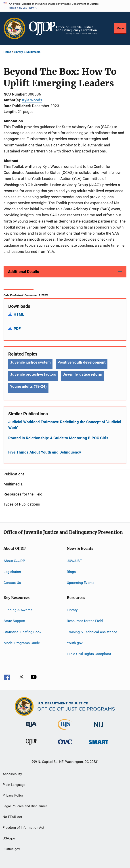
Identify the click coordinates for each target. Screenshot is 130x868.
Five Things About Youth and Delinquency (45, 452)
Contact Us (12, 583)
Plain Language (14, 785)
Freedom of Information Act (23, 828)
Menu (120, 28)
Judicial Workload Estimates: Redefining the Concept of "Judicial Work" (65, 425)
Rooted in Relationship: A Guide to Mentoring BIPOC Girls (58, 438)
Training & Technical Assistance (92, 632)
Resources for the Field (85, 621)
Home (7, 52)
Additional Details (24, 272)
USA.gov (9, 838)
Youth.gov (75, 643)
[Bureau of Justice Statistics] (65, 731)
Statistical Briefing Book (22, 632)
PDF (17, 329)
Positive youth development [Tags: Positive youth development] (82, 362)
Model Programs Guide (22, 643)
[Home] (63, 28)
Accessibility (12, 774)
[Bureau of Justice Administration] (31, 728)
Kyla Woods (32, 100)
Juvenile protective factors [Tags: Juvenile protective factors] (33, 374)
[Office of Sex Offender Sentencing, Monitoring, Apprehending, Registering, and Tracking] (99, 745)
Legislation (12, 572)
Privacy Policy (13, 795)
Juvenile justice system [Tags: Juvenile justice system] (30, 362)
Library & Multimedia (27, 52)
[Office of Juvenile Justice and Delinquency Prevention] (31, 746)
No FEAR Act (12, 817)
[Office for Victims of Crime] (65, 745)
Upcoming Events (81, 583)
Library (72, 610)
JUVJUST (74, 561)
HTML (19, 314)
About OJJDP (14, 561)
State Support (14, 621)
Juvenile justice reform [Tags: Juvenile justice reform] (83, 374)
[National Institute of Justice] (99, 728)
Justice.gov (11, 849)
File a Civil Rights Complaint (89, 654)
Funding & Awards (18, 610)
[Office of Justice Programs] (15, 28)
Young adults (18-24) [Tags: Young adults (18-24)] (28, 386)
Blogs (71, 572)
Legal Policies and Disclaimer (25, 806)
